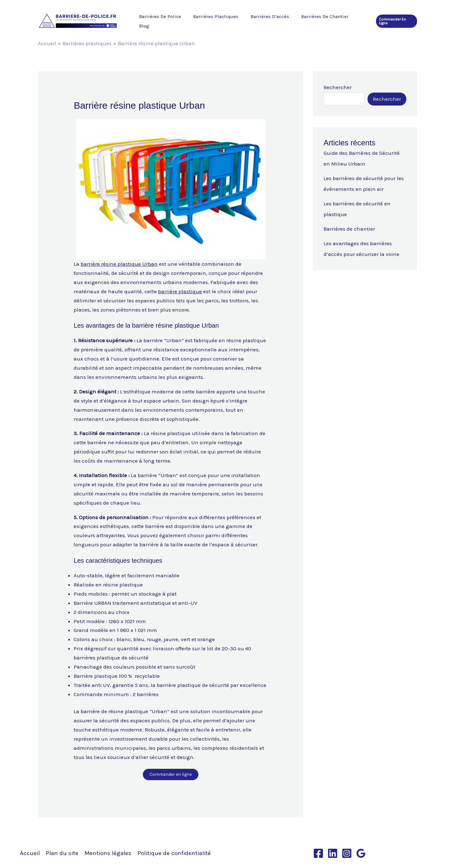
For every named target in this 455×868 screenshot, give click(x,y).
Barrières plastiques (213, 21)
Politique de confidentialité (174, 853)
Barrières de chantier (317, 21)
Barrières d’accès (264, 21)
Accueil (30, 853)
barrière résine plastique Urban (119, 264)
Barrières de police (160, 21)
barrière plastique (180, 291)
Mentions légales (108, 853)
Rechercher (338, 87)
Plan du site (62, 853)
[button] (396, 21)
